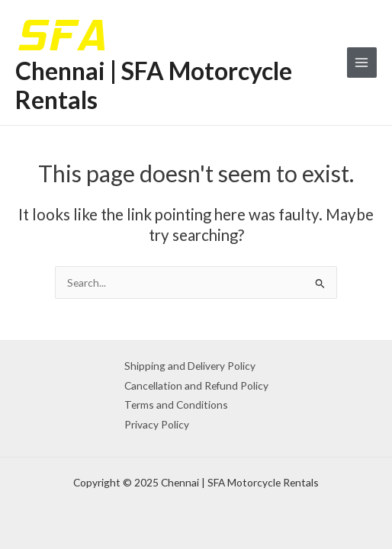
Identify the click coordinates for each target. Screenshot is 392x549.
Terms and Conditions (176, 405)
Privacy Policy (157, 424)
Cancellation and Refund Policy (196, 385)
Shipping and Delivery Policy (190, 366)
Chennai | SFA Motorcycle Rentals (154, 85)
